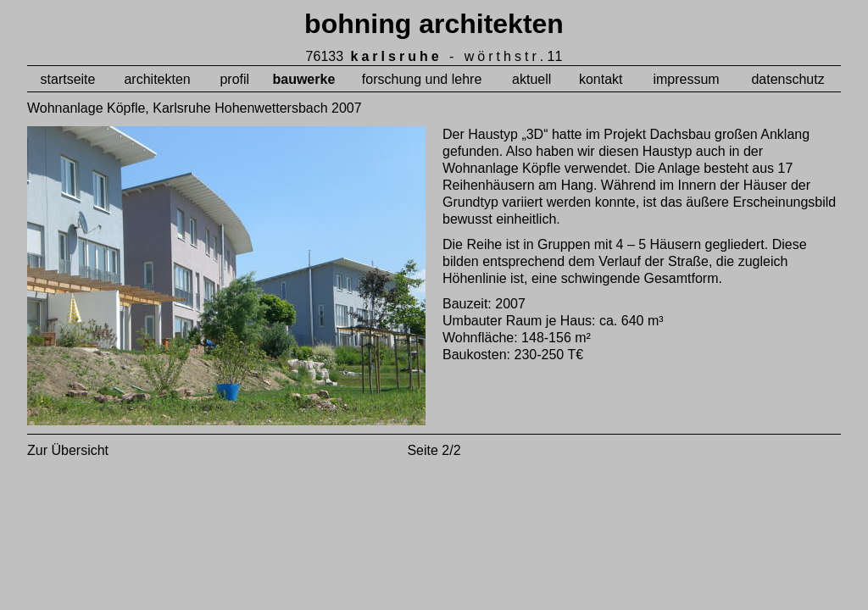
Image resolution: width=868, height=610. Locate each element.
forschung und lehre (422, 79)
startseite (68, 79)
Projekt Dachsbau (657, 134)
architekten (157, 79)
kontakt (601, 79)
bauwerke (303, 79)
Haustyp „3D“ (508, 134)
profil (234, 79)
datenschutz (787, 79)
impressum (686, 79)
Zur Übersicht (68, 450)
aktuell (531, 79)
